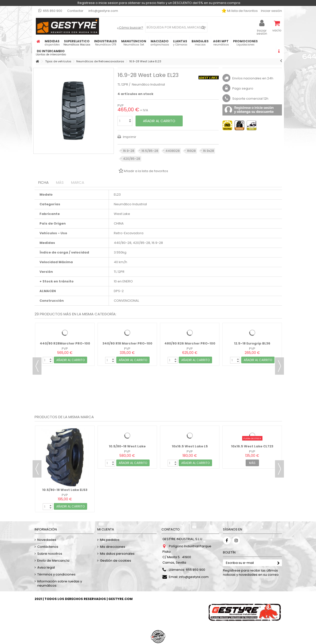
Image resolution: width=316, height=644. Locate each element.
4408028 (173, 151)
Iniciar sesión (271, 11)
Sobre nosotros (50, 554)
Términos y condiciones (56, 574)
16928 (191, 151)
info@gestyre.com (103, 11)
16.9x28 (208, 151)
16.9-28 (129, 151)
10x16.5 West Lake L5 (190, 446)
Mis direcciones (113, 547)
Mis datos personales (117, 554)
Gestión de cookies (116, 561)
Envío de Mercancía (53, 561)
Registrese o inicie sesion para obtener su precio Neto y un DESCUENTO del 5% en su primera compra (159, 3)
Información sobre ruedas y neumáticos (60, 583)
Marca (78, 182)
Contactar (75, 11)
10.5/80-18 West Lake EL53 (65, 490)
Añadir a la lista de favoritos (146, 171)
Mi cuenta (106, 529)
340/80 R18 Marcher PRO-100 (127, 343)
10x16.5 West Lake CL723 (252, 446)
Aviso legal (46, 567)
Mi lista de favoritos (242, 11)
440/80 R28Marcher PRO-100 (65, 343)
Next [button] (279, 366)
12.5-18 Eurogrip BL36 (252, 343)
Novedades (47, 540)
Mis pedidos (110, 540)
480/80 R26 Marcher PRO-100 (190, 343)
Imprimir (129, 137)
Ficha (43, 182)
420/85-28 (132, 159)
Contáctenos (48, 547)
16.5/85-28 (150, 151)
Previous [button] (37, 366)
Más (60, 182)
